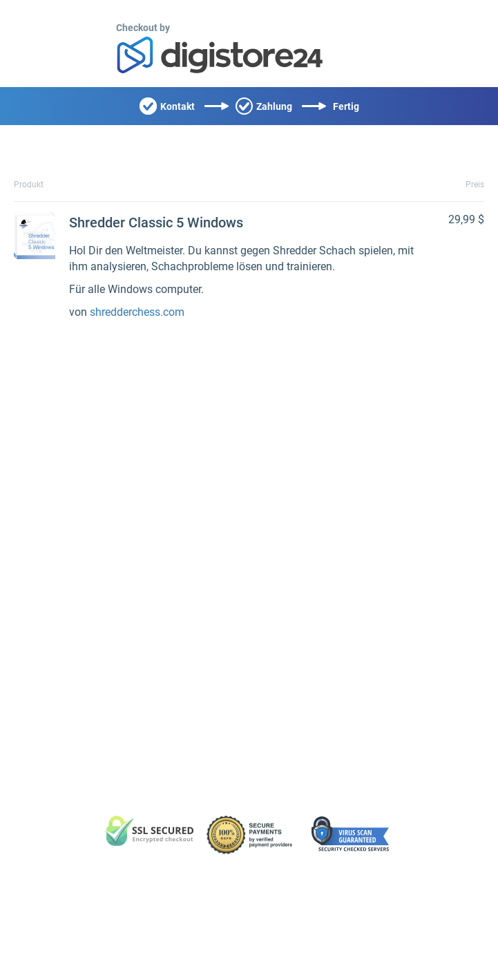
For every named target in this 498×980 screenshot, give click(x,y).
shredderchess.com (137, 312)
